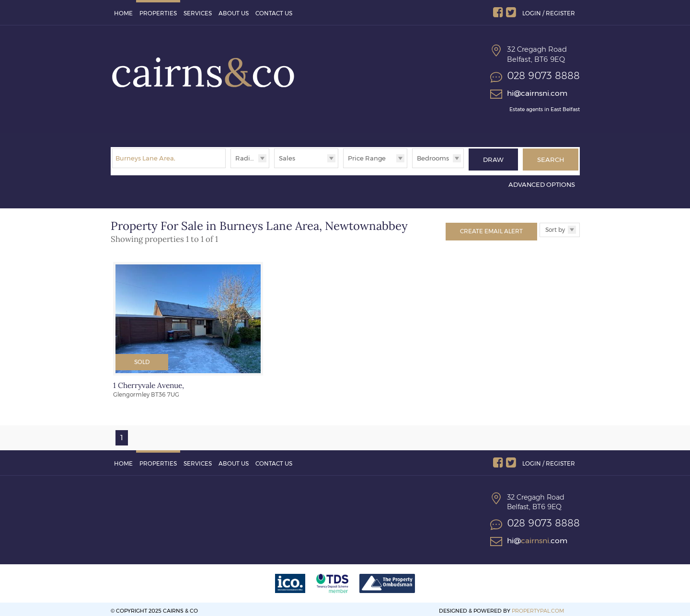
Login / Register (549, 13)
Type (274, 167)
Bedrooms (433, 158)
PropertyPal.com (538, 607)
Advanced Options (542, 181)
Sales (287, 158)
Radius (246, 158)
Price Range (367, 158)
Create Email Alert (491, 227)
